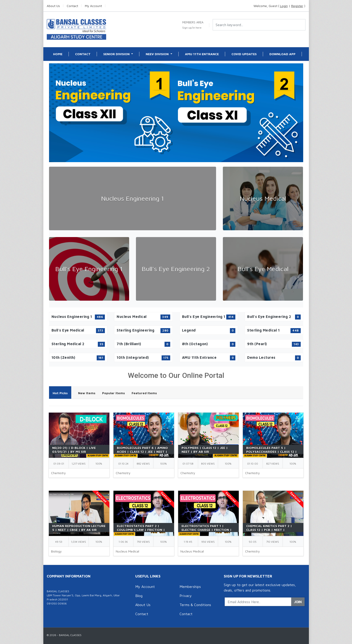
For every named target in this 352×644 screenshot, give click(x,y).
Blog (139, 596)
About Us (143, 605)
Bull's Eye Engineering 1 (89, 269)
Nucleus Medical (263, 198)
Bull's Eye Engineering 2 (176, 269)
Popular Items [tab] (113, 393)
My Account (145, 587)
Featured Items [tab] (144, 393)
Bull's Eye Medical (263, 269)
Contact (142, 614)
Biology (56, 551)
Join (298, 602)
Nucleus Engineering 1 (133, 198)
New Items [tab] (87, 393)
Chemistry (58, 473)
